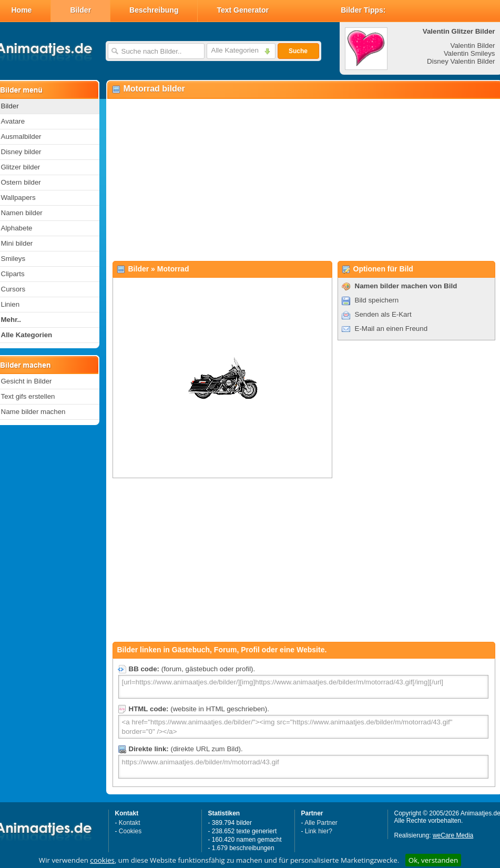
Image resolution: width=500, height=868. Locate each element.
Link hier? (319, 831)
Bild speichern (377, 300)
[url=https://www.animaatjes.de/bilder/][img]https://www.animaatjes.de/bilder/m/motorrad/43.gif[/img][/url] (303, 687)
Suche (298, 51)
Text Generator (243, 10)
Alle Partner (321, 823)
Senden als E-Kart (383, 314)
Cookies (130, 831)
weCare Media (453, 835)
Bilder (80, 10)
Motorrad (173, 269)
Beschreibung (154, 10)
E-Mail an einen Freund (391, 329)
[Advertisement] (302, 179)
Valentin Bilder (473, 46)
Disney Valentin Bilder (461, 61)
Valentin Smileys (470, 53)
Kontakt (130, 823)
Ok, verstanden (433, 860)
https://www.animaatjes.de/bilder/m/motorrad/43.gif (303, 767)
